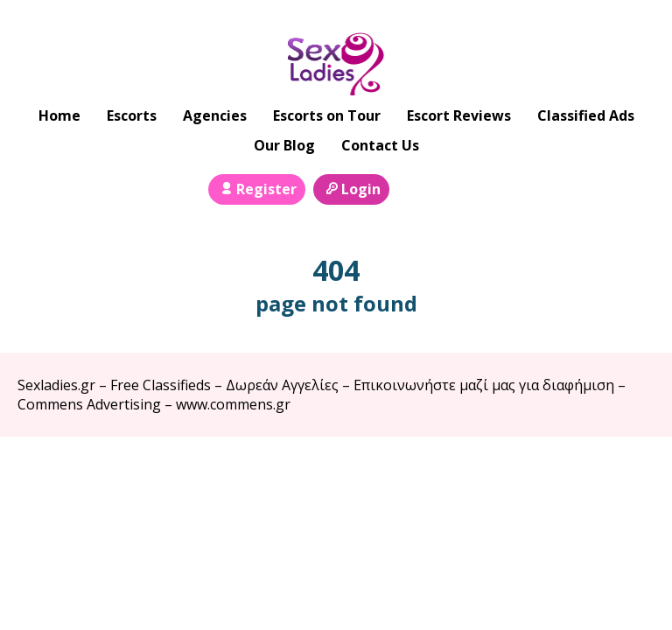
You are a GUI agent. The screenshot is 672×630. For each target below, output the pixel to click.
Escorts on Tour (327, 115)
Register (257, 189)
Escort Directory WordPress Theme (630, 471)
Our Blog (284, 145)
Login (351, 189)
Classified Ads (586, 115)
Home (59, 115)
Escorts (132, 115)
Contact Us (380, 145)
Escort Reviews (459, 115)
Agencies (215, 115)
